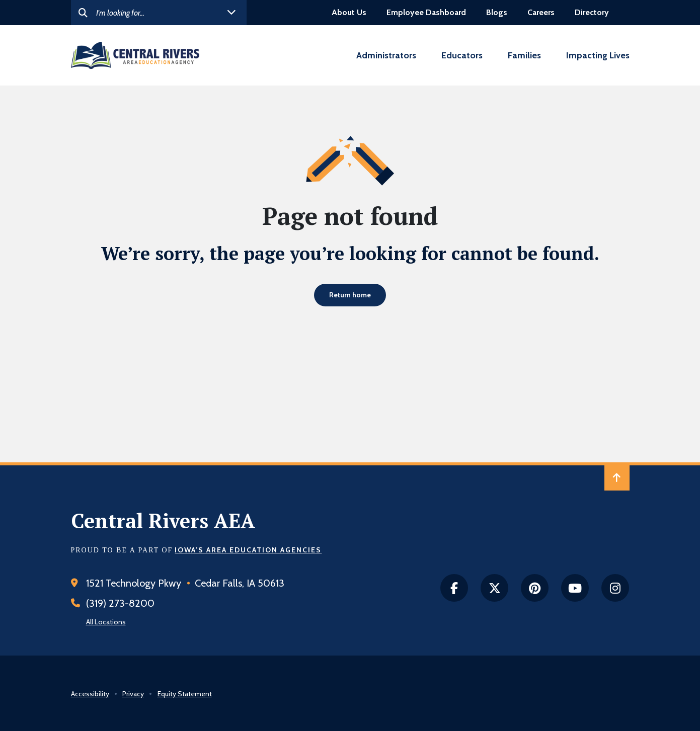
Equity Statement (185, 694)
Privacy (133, 694)
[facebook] (454, 588)
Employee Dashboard (426, 12)
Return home (350, 295)
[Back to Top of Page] (617, 478)
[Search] (159, 13)
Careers (541, 12)
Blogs (497, 12)
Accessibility (90, 694)
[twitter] (494, 588)
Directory (592, 12)
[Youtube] (575, 588)
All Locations (106, 622)
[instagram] (615, 588)
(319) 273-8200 (120, 603)
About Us (349, 12)
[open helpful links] (231, 13)
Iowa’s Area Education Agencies (248, 550)
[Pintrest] (535, 588)
